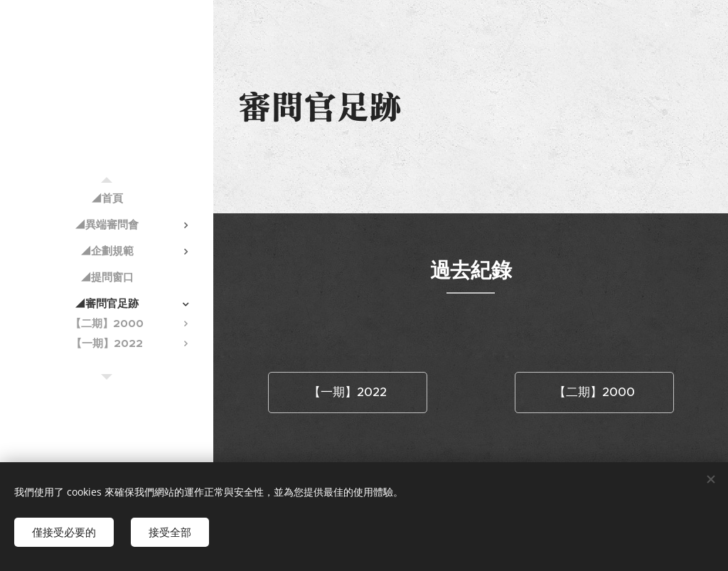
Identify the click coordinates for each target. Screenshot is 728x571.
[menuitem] (107, 198)
